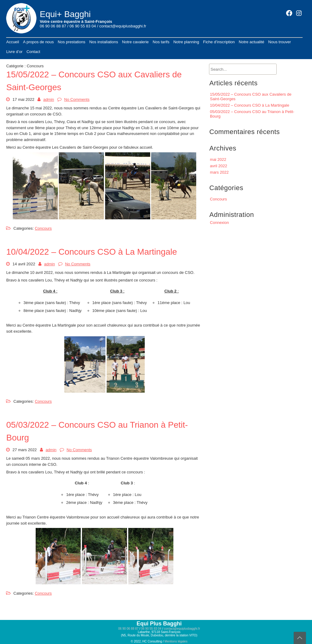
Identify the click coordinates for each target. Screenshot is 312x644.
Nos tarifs (161, 42)
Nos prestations (72, 42)
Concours (43, 228)
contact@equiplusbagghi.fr (123, 26)
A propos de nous (38, 42)
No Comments (77, 99)
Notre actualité (252, 42)
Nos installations (104, 42)
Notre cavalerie (135, 42)
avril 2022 (218, 166)
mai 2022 (218, 159)
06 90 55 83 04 (83, 26)
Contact (33, 52)
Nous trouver (279, 42)
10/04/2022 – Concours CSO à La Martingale (91, 252)
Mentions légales (176, 641)
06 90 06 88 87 (53, 26)
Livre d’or (14, 52)
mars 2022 (219, 172)
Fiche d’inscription (219, 42)
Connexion (219, 223)
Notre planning (186, 42)
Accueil (12, 42)
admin (49, 99)
